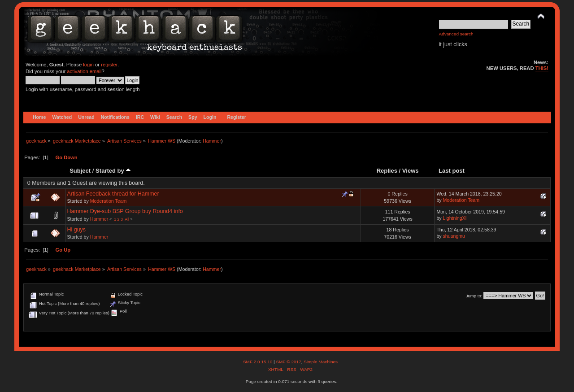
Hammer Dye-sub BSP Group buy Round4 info (125, 211)
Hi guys (77, 230)
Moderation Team (109, 201)
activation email (84, 71)
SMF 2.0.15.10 (258, 362)
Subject (80, 171)
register (109, 65)
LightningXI (455, 218)
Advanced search (456, 34)
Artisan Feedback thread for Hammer (113, 194)
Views (411, 171)
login (88, 65)
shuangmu (454, 236)
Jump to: (474, 296)
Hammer (212, 141)
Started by (113, 171)
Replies (387, 171)
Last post (452, 171)
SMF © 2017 (288, 362)
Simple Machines (321, 362)
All (127, 219)
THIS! (542, 68)
